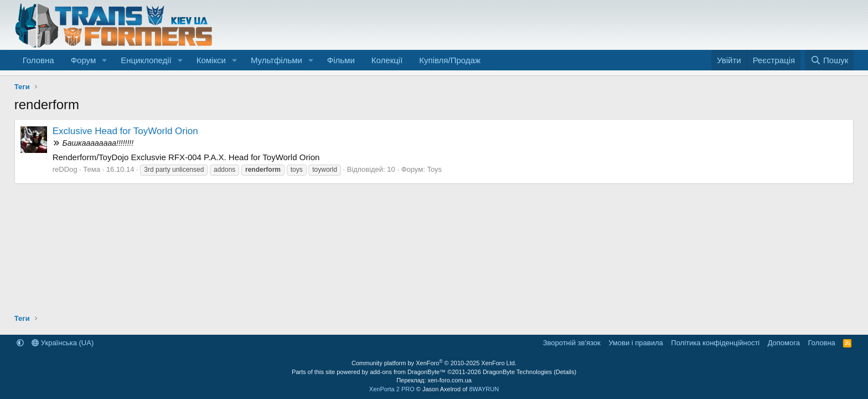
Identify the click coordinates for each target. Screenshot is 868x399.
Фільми (341, 60)
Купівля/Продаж (450, 60)
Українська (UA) (63, 343)
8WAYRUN (484, 389)
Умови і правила (636, 343)
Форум (84, 60)
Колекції (387, 60)
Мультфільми (277, 60)
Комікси (211, 60)
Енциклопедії (146, 60)
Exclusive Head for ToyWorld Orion (125, 131)
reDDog (65, 169)
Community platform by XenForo (434, 363)
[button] (105, 60)
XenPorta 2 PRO (392, 389)
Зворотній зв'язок (572, 343)
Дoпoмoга (784, 343)
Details (565, 372)
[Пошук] (830, 60)
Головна (38, 60)
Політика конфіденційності (715, 343)
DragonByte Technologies (517, 372)
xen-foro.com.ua (449, 380)
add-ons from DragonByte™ (408, 372)
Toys (434, 169)
